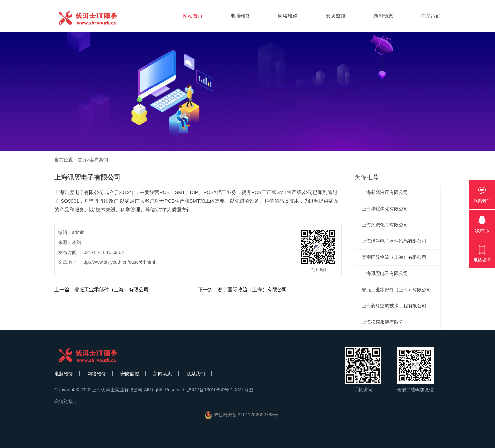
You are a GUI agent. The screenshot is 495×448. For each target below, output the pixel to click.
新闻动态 (383, 16)
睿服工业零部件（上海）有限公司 (396, 290)
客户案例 (99, 160)
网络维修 (288, 16)
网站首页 (193, 16)
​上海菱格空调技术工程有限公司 (394, 306)
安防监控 (336, 16)
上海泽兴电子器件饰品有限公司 (394, 241)
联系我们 (431, 16)
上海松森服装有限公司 (385, 322)
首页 (82, 160)
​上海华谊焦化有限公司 (385, 209)
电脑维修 (240, 16)
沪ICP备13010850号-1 (210, 390)
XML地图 (244, 390)
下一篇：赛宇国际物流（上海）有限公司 (243, 289)
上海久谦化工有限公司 (385, 225)
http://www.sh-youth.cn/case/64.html (118, 262)
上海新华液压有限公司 (385, 192)
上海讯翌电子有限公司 (385, 273)
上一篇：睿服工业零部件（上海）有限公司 (101, 289)
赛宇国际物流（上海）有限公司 (394, 257)
